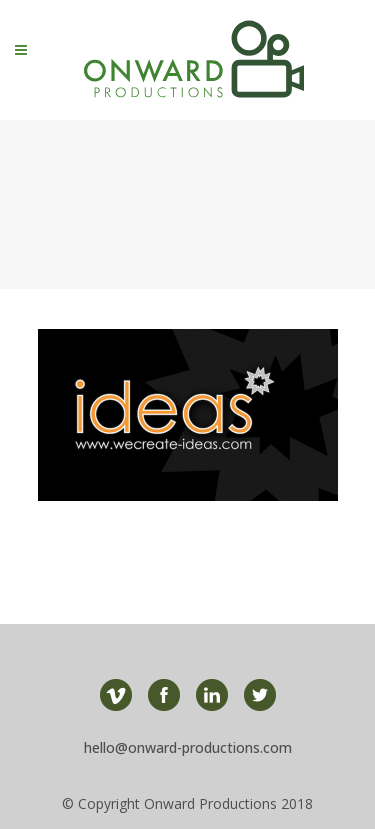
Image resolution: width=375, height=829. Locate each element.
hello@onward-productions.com (188, 747)
